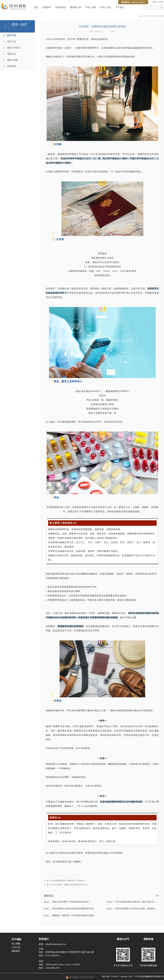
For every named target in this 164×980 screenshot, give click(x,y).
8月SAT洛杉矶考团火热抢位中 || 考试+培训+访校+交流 (136, 902)
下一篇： (65, 885)
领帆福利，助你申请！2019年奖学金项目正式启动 (73, 915)
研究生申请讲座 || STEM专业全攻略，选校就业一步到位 (136, 909)
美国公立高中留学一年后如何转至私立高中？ (71, 902)
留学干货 (161, 16)
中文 (154, 2)
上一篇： (66, 881)
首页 (36, 7)
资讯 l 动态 (152, 16)
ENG (161, 2)
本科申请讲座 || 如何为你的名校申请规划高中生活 (73, 909)
